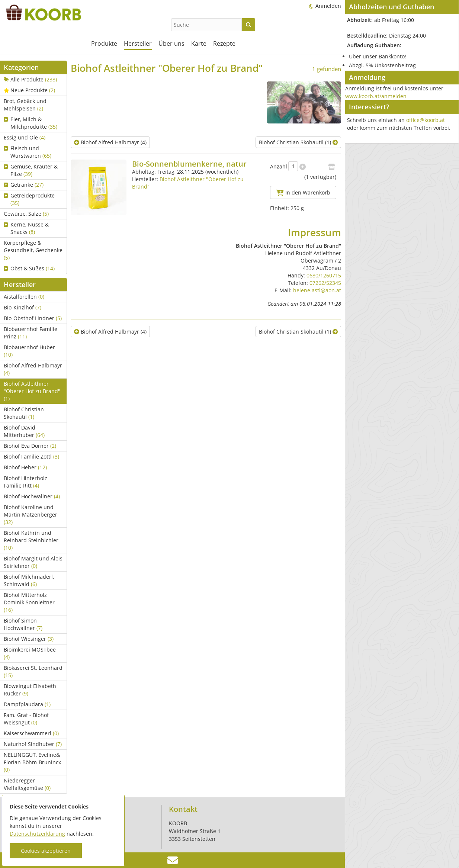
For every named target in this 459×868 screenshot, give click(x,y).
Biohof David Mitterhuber (24, 431)
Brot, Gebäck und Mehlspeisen (25, 105)
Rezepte (224, 44)
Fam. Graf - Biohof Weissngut (26, 719)
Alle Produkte (30, 79)
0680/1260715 (324, 275)
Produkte (104, 44)
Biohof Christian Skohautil (24, 413)
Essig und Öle (25, 137)
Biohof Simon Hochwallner (23, 624)
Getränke (24, 185)
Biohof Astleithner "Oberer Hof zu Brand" (32, 391)
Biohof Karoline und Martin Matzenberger (31, 515)
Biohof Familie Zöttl (31, 456)
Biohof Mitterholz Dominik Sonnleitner (29, 602)
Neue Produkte (29, 90)
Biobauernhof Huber (29, 351)
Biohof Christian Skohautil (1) (298, 142)
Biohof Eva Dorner (30, 446)
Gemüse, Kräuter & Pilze (31, 170)
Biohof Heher (25, 467)
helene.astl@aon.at (317, 290)
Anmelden (328, 6)
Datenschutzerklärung (37, 834)
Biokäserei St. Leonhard (33, 671)
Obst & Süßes (29, 268)
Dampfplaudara (27, 704)
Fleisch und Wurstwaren (28, 152)
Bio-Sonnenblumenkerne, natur (189, 164)
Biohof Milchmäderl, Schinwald (29, 580)
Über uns (171, 44)
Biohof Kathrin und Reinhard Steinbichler (31, 540)
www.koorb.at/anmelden (376, 96)
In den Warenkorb (303, 192)
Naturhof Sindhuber (33, 744)
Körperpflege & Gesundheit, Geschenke (33, 250)
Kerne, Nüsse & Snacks (26, 228)
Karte (199, 44)
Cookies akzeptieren (46, 851)
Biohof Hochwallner (32, 496)
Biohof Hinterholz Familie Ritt (25, 482)
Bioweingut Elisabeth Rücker (30, 690)
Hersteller (138, 44)
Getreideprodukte (29, 199)
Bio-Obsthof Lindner (33, 318)
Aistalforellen (24, 297)
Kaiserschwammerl (31, 733)
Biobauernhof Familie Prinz (31, 333)
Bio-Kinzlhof (23, 307)
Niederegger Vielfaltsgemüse (27, 784)
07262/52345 (325, 283)
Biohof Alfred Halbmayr (33, 369)
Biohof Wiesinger (29, 639)
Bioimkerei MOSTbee (30, 653)
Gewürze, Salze (26, 214)
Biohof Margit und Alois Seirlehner (33, 562)
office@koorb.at (426, 120)
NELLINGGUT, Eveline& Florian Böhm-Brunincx (32, 762)
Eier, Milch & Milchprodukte (31, 123)
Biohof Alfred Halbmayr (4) (110, 142)
